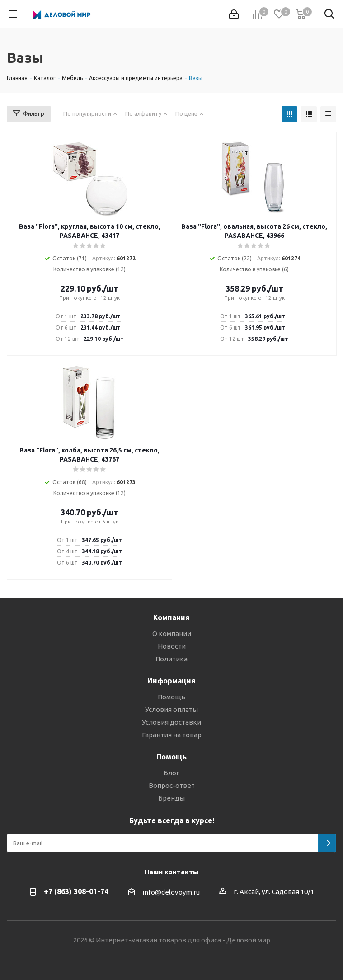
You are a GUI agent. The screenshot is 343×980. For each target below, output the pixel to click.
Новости (172, 646)
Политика (171, 659)
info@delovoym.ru (171, 892)
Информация (171, 681)
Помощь (171, 697)
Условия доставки (171, 722)
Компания (171, 617)
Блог (171, 773)
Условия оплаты (171, 709)
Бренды (171, 798)
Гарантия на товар (172, 735)
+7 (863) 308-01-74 (76, 891)
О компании (172, 634)
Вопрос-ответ (172, 785)
